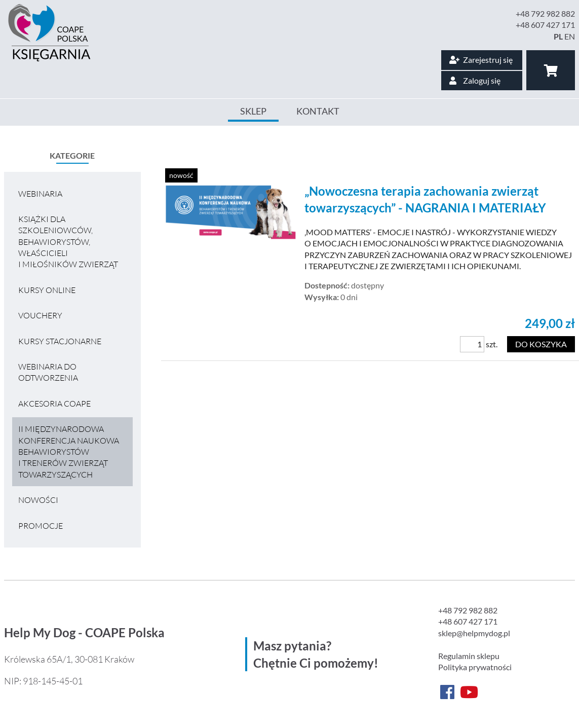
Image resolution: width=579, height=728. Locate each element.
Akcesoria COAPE (54, 404)
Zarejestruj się (481, 60)
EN (570, 36)
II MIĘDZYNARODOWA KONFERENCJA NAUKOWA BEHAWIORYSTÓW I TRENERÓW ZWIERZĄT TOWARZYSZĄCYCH (69, 452)
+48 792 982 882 (545, 13)
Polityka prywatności (475, 667)
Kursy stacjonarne (60, 341)
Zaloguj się (475, 80)
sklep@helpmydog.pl (474, 633)
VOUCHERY (40, 315)
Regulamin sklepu (469, 656)
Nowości (38, 500)
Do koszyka (541, 344)
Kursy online (47, 290)
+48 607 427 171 (545, 25)
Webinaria (40, 194)
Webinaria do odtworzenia (48, 372)
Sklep (253, 111)
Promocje (41, 526)
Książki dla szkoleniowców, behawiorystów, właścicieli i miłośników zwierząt (68, 242)
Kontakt (318, 111)
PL (558, 36)
